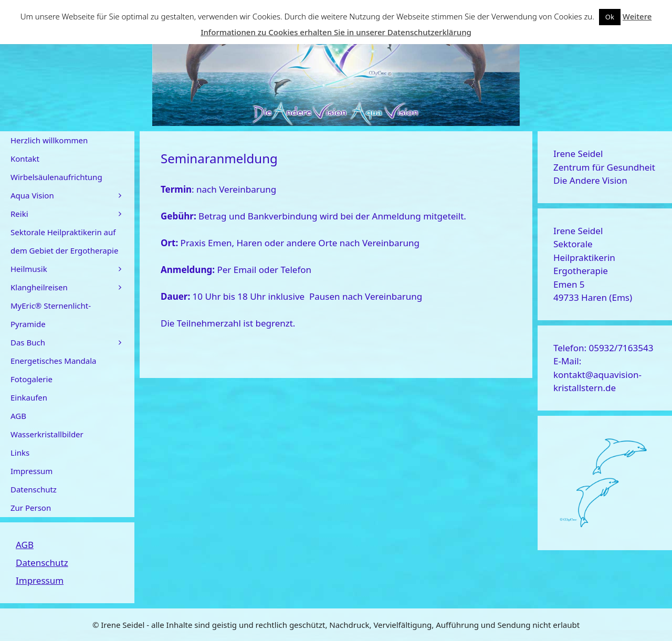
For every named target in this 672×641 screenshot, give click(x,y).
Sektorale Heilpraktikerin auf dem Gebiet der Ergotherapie (64, 241)
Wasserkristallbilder (47, 434)
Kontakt (25, 159)
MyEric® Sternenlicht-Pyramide (51, 315)
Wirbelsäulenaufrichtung (56, 177)
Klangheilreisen (72, 287)
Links (20, 453)
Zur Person (31, 508)
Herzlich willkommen (49, 140)
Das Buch (72, 343)
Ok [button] (610, 17)
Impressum (31, 471)
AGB (18, 416)
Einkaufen (29, 397)
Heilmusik (72, 269)
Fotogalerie (31, 379)
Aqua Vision (72, 196)
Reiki (72, 214)
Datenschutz (34, 489)
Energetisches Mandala (54, 361)
